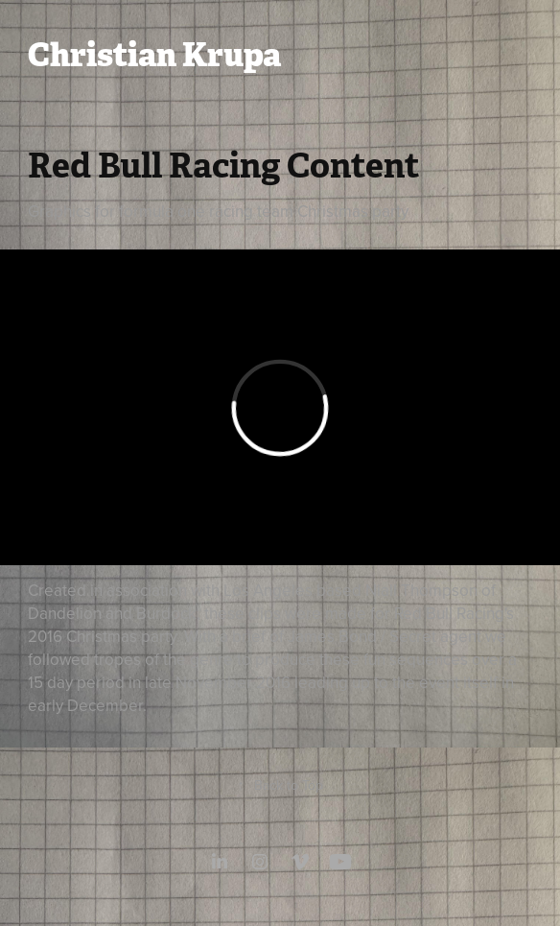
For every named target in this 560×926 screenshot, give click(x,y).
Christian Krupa (154, 55)
